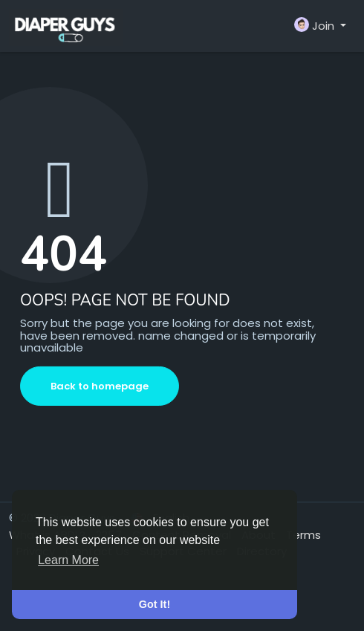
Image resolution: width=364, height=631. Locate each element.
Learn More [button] (68, 560)
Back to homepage (100, 386)
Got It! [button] (155, 604)
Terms (303, 535)
